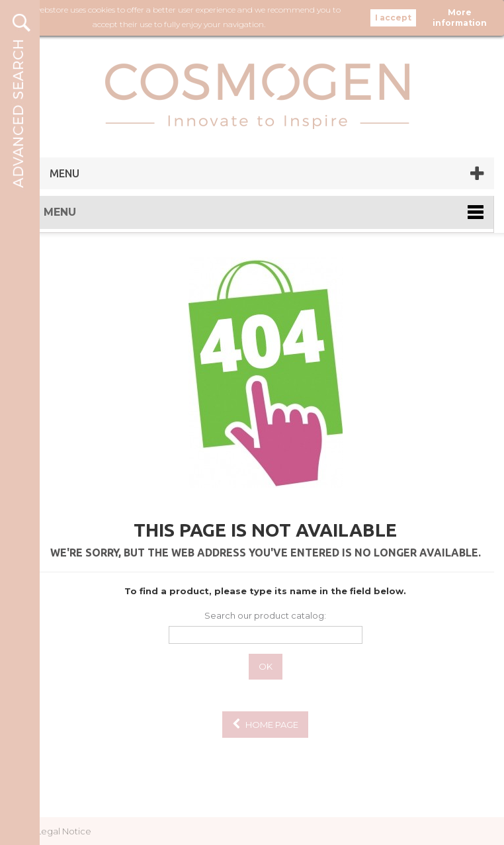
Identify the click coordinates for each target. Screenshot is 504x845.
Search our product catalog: (265, 615)
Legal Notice (64, 831)
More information (460, 18)
